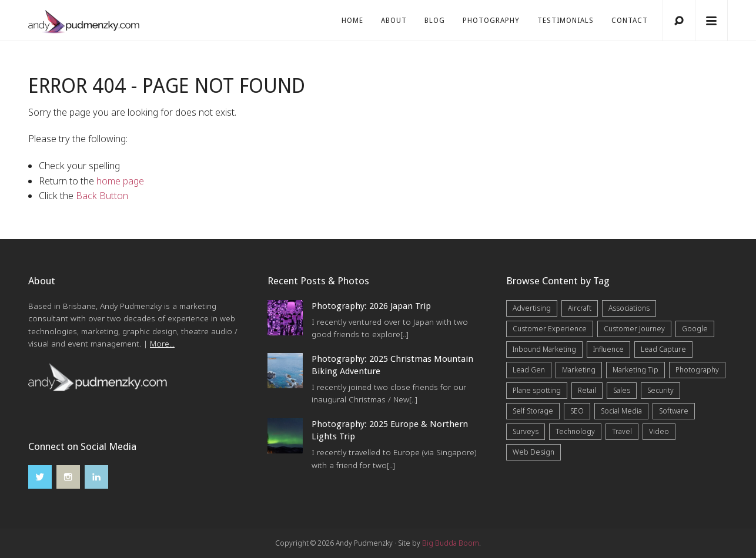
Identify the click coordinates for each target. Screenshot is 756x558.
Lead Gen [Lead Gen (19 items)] (529, 370)
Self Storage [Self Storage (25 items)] (533, 411)
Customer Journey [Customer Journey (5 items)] (634, 329)
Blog (435, 21)
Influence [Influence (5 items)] (608, 349)
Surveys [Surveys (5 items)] (526, 431)
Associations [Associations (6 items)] (629, 308)
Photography (491, 21)
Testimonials (566, 21)
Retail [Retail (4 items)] (587, 390)
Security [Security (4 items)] (660, 390)
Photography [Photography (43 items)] (697, 370)
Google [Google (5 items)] (695, 329)
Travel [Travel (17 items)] (622, 431)
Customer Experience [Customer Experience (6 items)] (550, 329)
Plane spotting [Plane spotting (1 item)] (537, 390)
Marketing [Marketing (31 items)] (579, 370)
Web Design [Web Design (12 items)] (533, 452)
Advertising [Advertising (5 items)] (532, 308)
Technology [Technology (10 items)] (575, 431)
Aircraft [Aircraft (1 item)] (580, 308)
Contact (630, 21)
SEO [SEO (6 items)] (577, 411)
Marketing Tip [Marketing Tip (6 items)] (635, 370)
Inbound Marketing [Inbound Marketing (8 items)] (544, 349)
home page (120, 181)
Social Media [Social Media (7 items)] (621, 411)
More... (162, 344)
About (394, 21)
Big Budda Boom (451, 543)
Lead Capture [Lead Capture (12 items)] (663, 349)
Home (352, 21)
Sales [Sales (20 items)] (622, 390)
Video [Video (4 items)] (659, 431)
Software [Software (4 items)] (674, 411)
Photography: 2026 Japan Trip (371, 306)
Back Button (102, 196)
